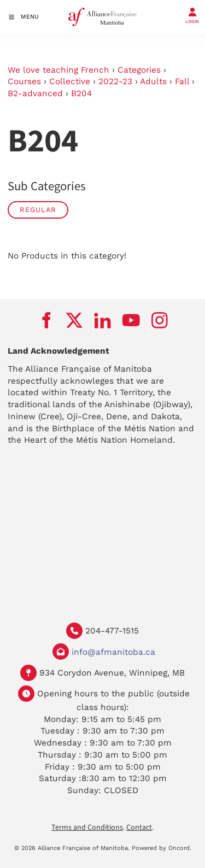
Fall (182, 81)
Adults (153, 81)
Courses (24, 81)
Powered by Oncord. (162, 848)
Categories (139, 70)
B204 (81, 93)
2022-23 (115, 81)
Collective (70, 81)
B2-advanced (35, 93)
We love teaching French (58, 70)
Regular (38, 210)
